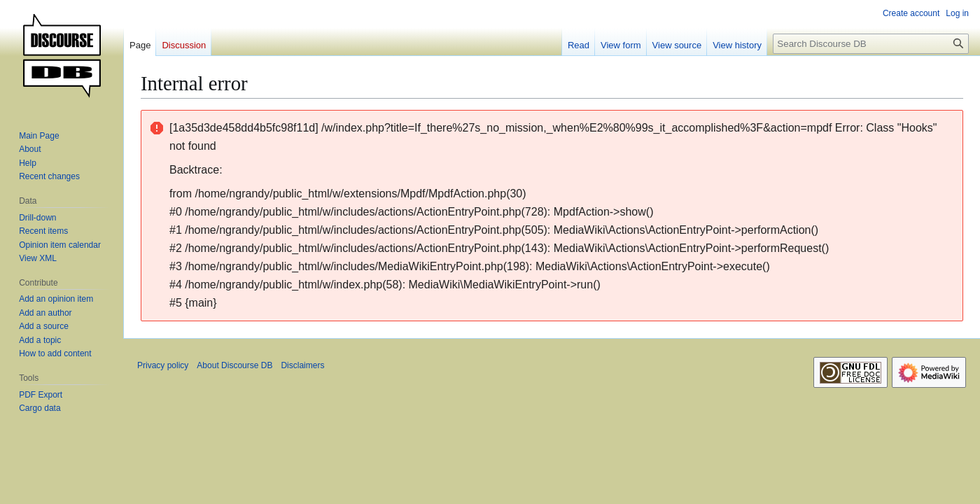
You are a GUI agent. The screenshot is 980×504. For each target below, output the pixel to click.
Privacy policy (163, 365)
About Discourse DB (234, 365)
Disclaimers (302, 365)
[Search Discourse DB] (871, 44)
